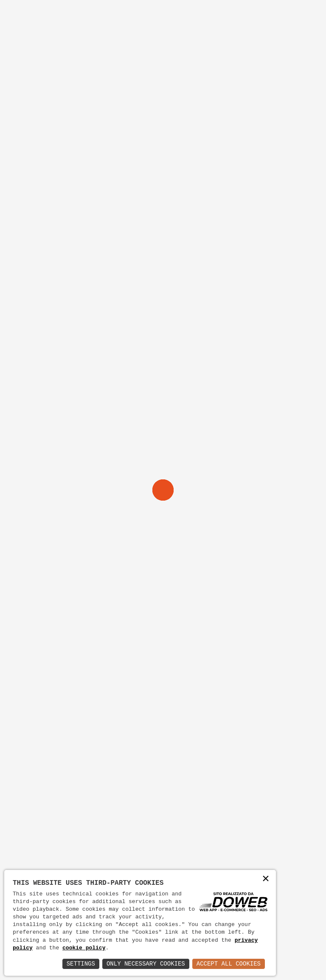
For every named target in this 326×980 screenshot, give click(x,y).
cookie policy (84, 948)
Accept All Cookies (229, 964)
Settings (81, 964)
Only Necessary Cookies (146, 964)
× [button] (266, 879)
